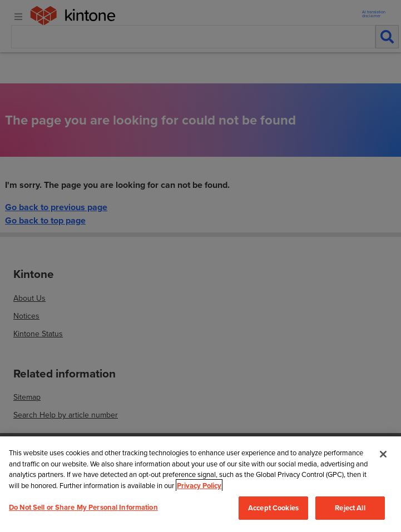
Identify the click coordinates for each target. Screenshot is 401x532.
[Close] (383, 454)
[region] (200, 484)
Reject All (350, 508)
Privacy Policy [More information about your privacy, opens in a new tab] (199, 486)
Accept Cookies (273, 508)
